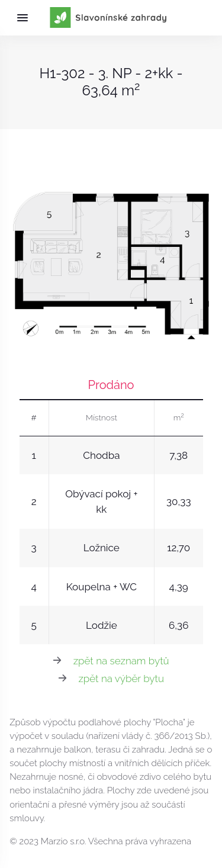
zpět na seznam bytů (121, 661)
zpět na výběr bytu (121, 679)
